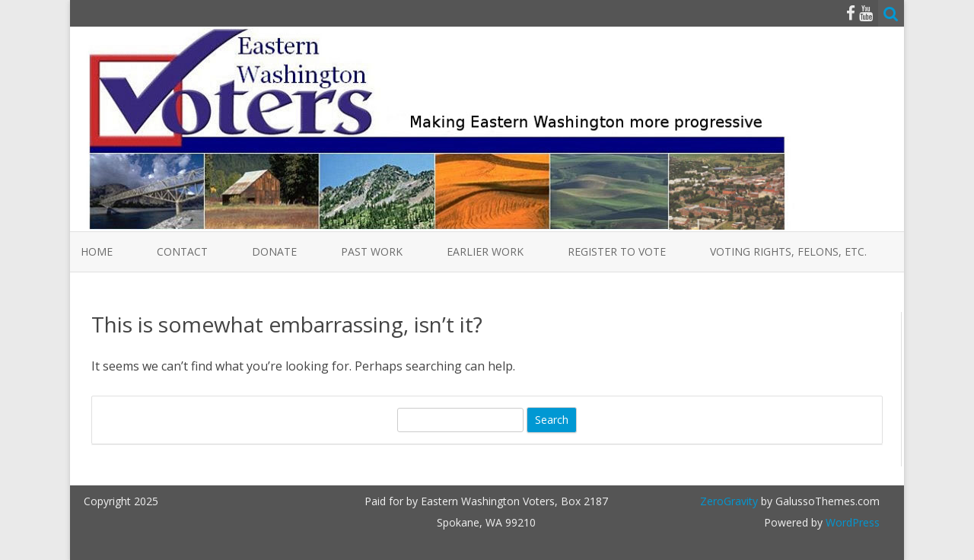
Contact (182, 251)
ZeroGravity (729, 501)
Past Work (372, 251)
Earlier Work (485, 251)
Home (97, 251)
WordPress (851, 522)
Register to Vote (617, 251)
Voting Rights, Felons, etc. (788, 251)
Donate (274, 251)
